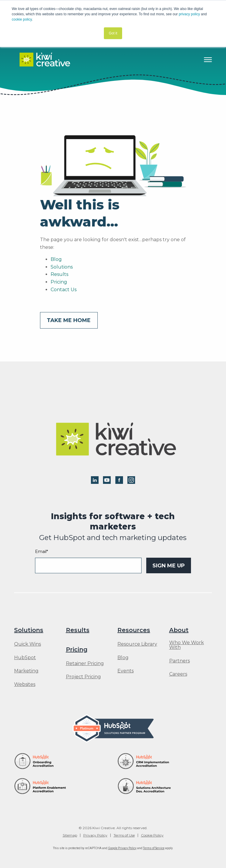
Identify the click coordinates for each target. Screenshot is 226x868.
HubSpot (25, 658)
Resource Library (137, 644)
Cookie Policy (152, 835)
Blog (56, 259)
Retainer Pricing (85, 664)
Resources (134, 630)
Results (59, 274)
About (179, 630)
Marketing (26, 671)
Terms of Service (154, 848)
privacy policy (189, 14)
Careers (178, 674)
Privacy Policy (95, 835)
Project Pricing (83, 677)
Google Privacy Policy (122, 848)
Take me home (69, 320)
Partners (180, 661)
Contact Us (64, 290)
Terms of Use (124, 835)
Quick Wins (28, 644)
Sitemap (70, 835)
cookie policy (22, 19)
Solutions (62, 267)
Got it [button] (113, 33)
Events (126, 671)
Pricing (59, 282)
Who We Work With (187, 645)
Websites (25, 684)
